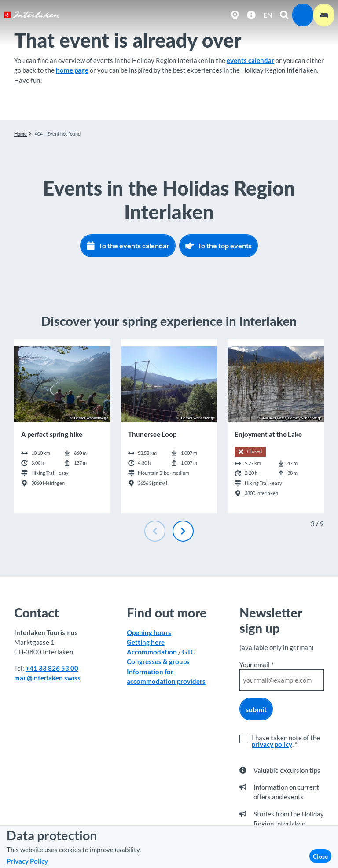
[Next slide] (183, 531)
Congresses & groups (158, 662)
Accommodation (152, 652)
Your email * (257, 665)
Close (320, 856)
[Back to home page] (32, 15)
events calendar (250, 60)
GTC (189, 652)
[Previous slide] (155, 531)
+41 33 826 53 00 (52, 668)
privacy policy (272, 744)
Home (20, 134)
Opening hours (149, 632)
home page (72, 70)
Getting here (146, 642)
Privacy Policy (27, 861)
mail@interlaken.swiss (47, 678)
